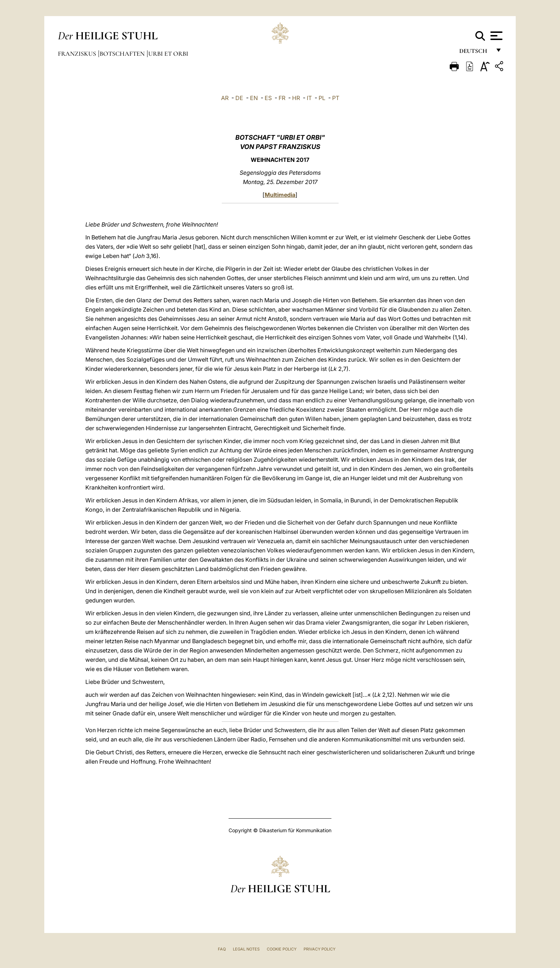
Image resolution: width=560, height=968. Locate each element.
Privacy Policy (319, 949)
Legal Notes (246, 949)
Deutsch (475, 53)
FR (282, 98)
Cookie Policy (282, 949)
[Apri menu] (496, 36)
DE (239, 98)
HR (296, 98)
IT (309, 98)
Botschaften (123, 54)
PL (322, 98)
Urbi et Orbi (168, 54)
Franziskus (78, 54)
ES (268, 98)
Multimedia (280, 195)
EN (254, 98)
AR (225, 98)
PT (336, 98)
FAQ (222, 949)
